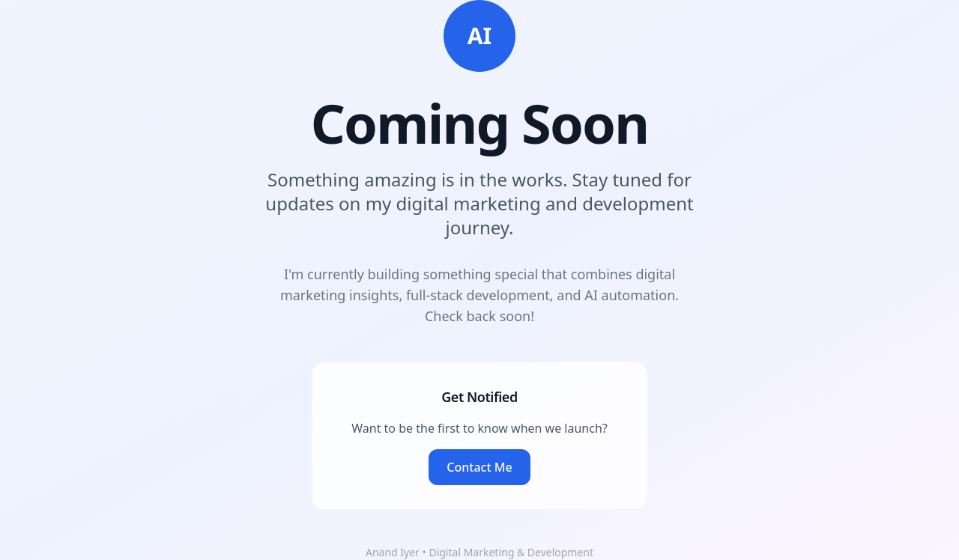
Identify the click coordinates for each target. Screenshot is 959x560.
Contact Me (479, 467)
